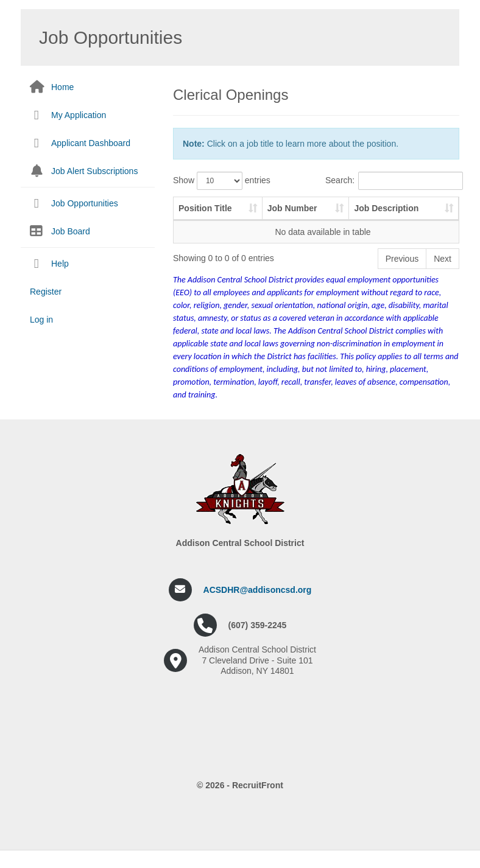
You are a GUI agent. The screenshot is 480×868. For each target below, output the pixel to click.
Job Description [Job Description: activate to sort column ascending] (344, 214)
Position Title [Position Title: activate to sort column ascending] (195, 214)
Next (443, 271)
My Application (79, 115)
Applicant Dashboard (91, 143)
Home (62, 87)
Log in (41, 320)
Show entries (222, 181)
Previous (402, 271)
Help (60, 264)
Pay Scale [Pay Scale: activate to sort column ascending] (416, 214)
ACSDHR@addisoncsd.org (258, 602)
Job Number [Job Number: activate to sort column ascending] (267, 214)
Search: (392, 181)
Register (46, 292)
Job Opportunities (85, 203)
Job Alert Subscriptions (94, 171)
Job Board (71, 231)
